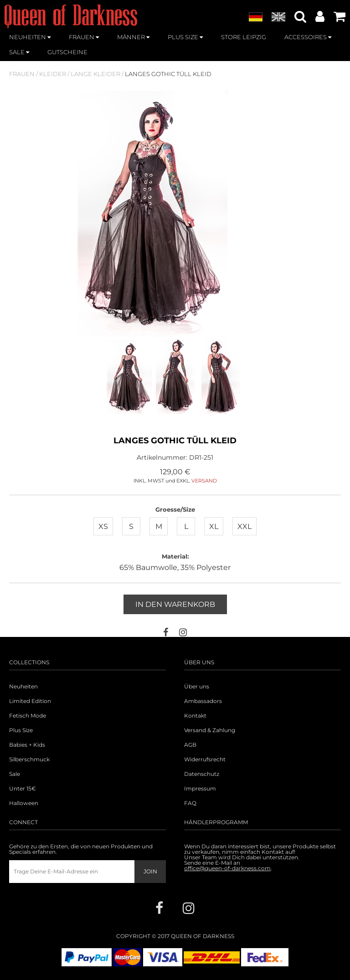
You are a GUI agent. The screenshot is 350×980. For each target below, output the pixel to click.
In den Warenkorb (175, 604)
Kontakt (195, 716)
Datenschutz (202, 774)
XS (103, 526)
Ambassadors (203, 701)
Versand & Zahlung (210, 730)
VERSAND (204, 481)
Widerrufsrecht (205, 759)
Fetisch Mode (28, 716)
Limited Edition (30, 701)
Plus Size (21, 730)
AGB (190, 745)
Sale (15, 774)
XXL (244, 526)
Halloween (24, 803)
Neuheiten (23, 687)
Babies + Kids (27, 745)
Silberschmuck (29, 759)
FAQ (190, 803)
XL (214, 526)
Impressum (200, 789)
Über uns (197, 687)
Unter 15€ (23, 789)
